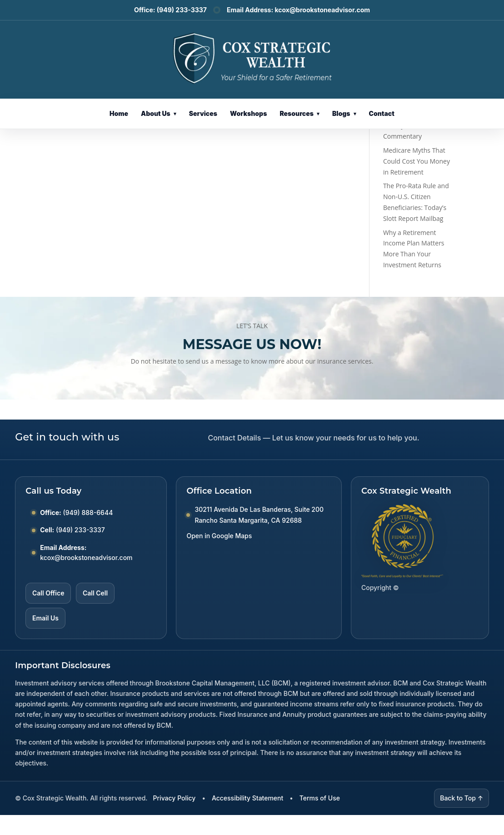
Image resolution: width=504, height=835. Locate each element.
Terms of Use (320, 798)
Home (119, 113)
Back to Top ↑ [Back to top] (462, 798)
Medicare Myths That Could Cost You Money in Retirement (417, 161)
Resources (299, 113)
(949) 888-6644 (88, 512)
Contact (382, 113)
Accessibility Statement (247, 798)
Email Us (45, 618)
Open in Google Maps (219, 536)
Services (203, 113)
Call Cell (95, 593)
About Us (159, 113)
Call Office (48, 593)
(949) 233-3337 (182, 10)
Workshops (248, 113)
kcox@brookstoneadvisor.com (322, 10)
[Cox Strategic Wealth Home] (252, 57)
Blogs (344, 113)
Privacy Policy (175, 798)
